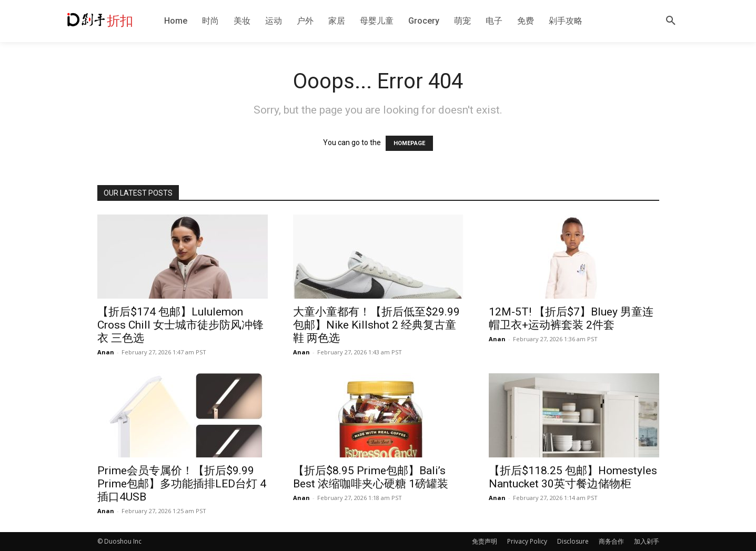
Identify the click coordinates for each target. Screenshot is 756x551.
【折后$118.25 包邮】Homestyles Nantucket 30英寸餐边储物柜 (573, 477)
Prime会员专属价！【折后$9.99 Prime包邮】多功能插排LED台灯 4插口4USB (182, 484)
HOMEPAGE (409, 143)
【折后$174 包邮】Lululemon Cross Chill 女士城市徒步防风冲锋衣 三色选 (180, 325)
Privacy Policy (527, 541)
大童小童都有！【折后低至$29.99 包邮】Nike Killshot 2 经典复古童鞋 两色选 (376, 325)
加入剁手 (647, 541)
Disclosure (573, 541)
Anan (106, 352)
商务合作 (611, 541)
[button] (671, 21)
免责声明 (485, 541)
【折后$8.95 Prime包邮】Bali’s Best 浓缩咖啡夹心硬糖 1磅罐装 (371, 477)
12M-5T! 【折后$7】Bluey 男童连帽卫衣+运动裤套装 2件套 (571, 318)
